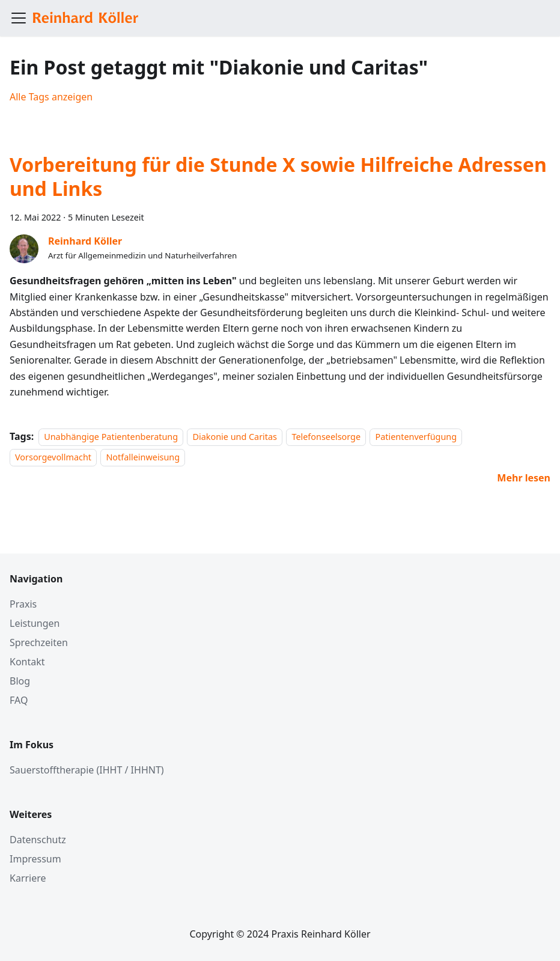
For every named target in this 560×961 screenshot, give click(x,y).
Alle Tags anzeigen (51, 97)
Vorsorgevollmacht (53, 458)
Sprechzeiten (39, 642)
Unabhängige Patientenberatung (111, 437)
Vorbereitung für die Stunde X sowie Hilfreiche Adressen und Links (278, 176)
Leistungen (35, 623)
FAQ (19, 700)
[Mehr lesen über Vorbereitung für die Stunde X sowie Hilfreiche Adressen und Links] (524, 478)
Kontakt (27, 662)
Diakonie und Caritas (235, 437)
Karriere (28, 878)
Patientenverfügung (416, 437)
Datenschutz (38, 840)
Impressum (35, 859)
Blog (20, 681)
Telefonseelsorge (326, 437)
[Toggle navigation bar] (19, 18)
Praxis (23, 604)
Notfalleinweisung (143, 458)
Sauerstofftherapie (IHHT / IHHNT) (87, 770)
